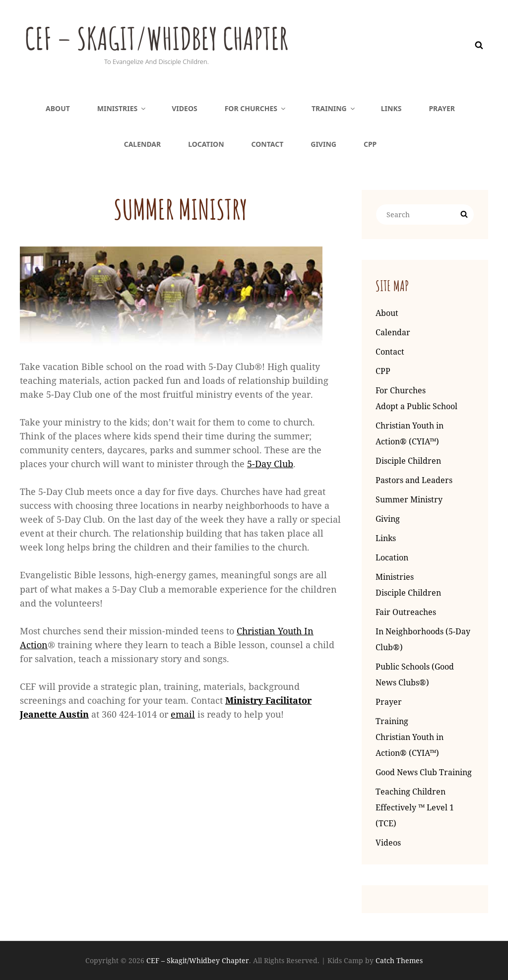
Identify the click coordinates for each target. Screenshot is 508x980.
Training (334, 108)
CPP (370, 144)
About (58, 108)
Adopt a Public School (416, 406)
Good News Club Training (424, 772)
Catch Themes (399, 960)
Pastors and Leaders (414, 480)
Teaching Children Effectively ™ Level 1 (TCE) (415, 807)
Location (206, 144)
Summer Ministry (409, 499)
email (183, 714)
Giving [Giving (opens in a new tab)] (388, 519)
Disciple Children (408, 461)
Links (391, 108)
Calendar (143, 144)
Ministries (122, 108)
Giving (323, 144)
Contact (268, 144)
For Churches (256, 108)
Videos (184, 108)
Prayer (442, 108)
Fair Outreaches (406, 612)
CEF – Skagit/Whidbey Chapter (175, 37)
